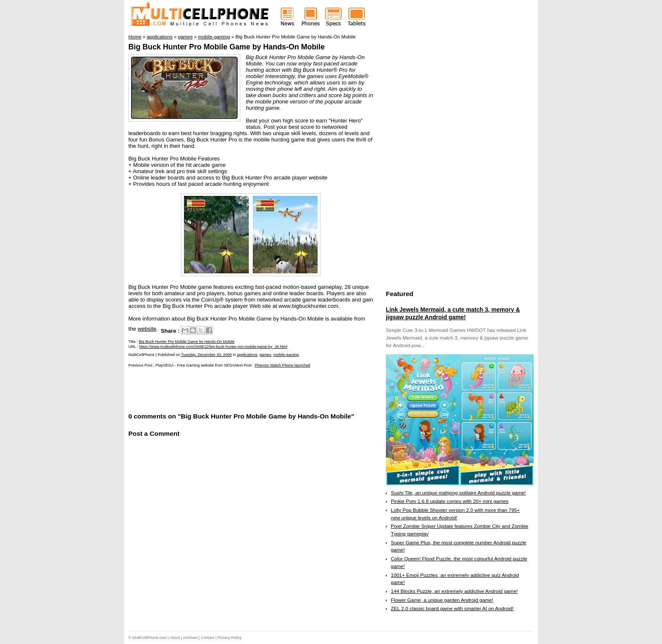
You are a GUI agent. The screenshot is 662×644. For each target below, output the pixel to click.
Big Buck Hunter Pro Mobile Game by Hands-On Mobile (227, 47)
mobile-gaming (286, 355)
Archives (190, 638)
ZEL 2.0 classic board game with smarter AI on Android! (452, 609)
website (147, 329)
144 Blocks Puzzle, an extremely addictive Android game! (454, 591)
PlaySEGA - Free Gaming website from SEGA (195, 365)
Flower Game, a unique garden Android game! (442, 600)
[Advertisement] (227, 389)
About (175, 638)
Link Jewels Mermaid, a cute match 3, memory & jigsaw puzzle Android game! (453, 313)
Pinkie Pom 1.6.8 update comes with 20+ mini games (450, 501)
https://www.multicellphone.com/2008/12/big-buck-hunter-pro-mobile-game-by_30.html (213, 347)
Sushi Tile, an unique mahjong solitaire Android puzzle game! (459, 493)
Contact (208, 638)
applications (247, 355)
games (266, 355)
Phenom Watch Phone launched (282, 365)
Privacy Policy (229, 638)
